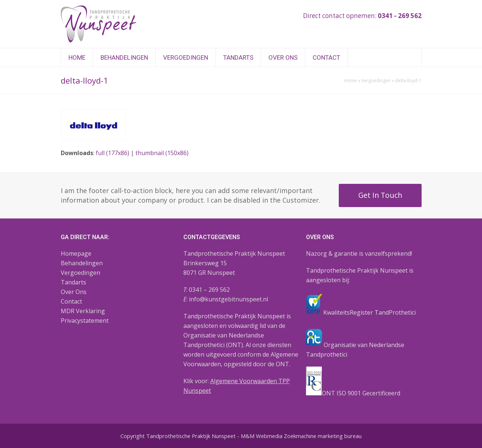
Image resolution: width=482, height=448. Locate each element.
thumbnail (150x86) (162, 153)
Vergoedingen (376, 80)
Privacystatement (85, 321)
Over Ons (74, 292)
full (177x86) (112, 153)
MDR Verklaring (83, 311)
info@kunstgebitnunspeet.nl (228, 299)
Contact (71, 301)
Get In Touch (380, 195)
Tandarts (73, 282)
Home (350, 80)
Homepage (76, 253)
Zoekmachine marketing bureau (323, 436)
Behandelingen (82, 263)
